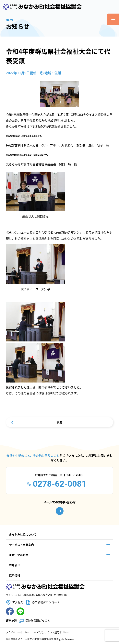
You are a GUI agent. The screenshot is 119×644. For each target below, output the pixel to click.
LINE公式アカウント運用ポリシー (51, 632)
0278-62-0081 (60, 484)
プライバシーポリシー (18, 632)
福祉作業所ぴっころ (38, 620)
